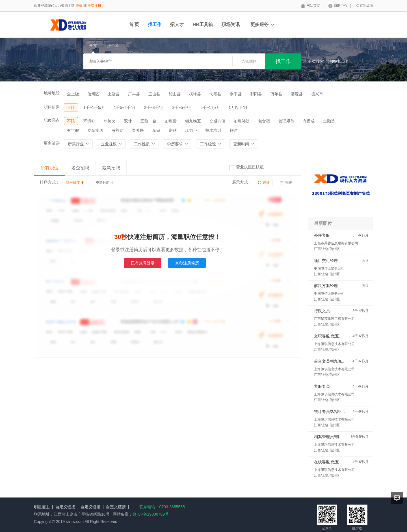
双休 (128, 121)
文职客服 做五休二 (330, 336)
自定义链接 (65, 507)
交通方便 (217, 121)
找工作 (155, 24)
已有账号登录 (143, 263)
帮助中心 (341, 6)
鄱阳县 (256, 94)
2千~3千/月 (154, 107)
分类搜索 (316, 61)
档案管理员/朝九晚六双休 (336, 437)
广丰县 (134, 94)
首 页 (134, 24)
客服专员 (322, 386)
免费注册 (94, 6)
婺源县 (297, 94)
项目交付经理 (326, 260)
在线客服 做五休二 (330, 462)
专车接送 (95, 130)
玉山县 (154, 94)
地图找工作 (338, 61)
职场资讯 (231, 24)
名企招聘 (80, 168)
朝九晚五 (193, 121)
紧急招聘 (111, 168)
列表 (289, 183)
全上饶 (73, 94)
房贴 (173, 130)
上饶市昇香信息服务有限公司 (336, 243)
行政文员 (322, 311)
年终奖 (110, 121)
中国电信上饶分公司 (329, 268)
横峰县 (195, 94)
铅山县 (175, 94)
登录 (79, 6)
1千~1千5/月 (94, 107)
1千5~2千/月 (125, 107)
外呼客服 (322, 235)
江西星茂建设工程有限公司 (334, 319)
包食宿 (264, 121)
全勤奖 (329, 121)
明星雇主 (42, 507)
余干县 (236, 94)
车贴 (156, 130)
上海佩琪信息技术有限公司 (334, 344)
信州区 (93, 94)
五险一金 (148, 121)
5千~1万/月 (210, 107)
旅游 (234, 130)
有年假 (73, 130)
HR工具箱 (203, 24)
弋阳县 (215, 94)
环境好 (89, 121)
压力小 (191, 130)
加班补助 (242, 121)
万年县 (276, 94)
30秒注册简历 (187, 263)
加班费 (171, 121)
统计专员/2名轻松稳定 (334, 412)
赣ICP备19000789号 (151, 514)
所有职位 (49, 168)
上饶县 (114, 94)
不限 (71, 107)
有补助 (118, 130)
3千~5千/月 (182, 107)
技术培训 (213, 130)
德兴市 (317, 94)
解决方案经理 (326, 286)
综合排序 (73, 183)
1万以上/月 (238, 107)
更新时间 (103, 183)
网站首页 (313, 6)
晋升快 (138, 130)
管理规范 (286, 121)
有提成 (309, 121)
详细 (266, 183)
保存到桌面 (365, 6)
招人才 (177, 24)
